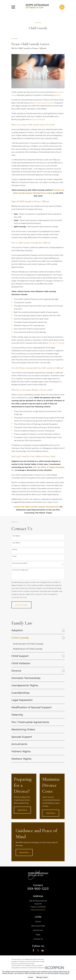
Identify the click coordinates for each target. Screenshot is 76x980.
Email (14, 556)
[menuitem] (36, 630)
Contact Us (38, 939)
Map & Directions (38, 910)
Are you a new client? (20, 563)
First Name (16, 536)
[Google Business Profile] (43, 951)
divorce (57, 95)
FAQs (38, 935)
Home (38, 922)
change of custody (56, 343)
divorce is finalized (37, 119)
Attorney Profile (38, 926)
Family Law (38, 930)
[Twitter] (38, 951)
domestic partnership (43, 103)
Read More (22, 810)
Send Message (21, 605)
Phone (15, 550)
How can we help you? (20, 570)
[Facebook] (33, 951)
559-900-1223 (38, 889)
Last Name (16, 543)
